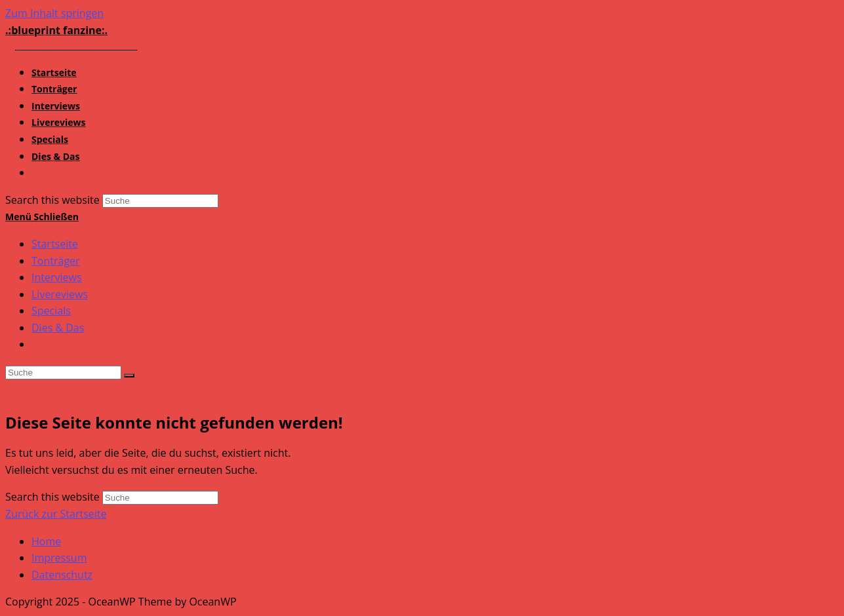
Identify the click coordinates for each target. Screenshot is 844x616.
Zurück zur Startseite (56, 514)
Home (46, 541)
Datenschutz (62, 575)
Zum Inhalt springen (54, 13)
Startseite (55, 244)
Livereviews (60, 294)
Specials (51, 311)
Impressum (59, 558)
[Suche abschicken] (129, 375)
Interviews (57, 277)
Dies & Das (58, 328)
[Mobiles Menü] (42, 217)
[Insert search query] (63, 373)
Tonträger (56, 261)
